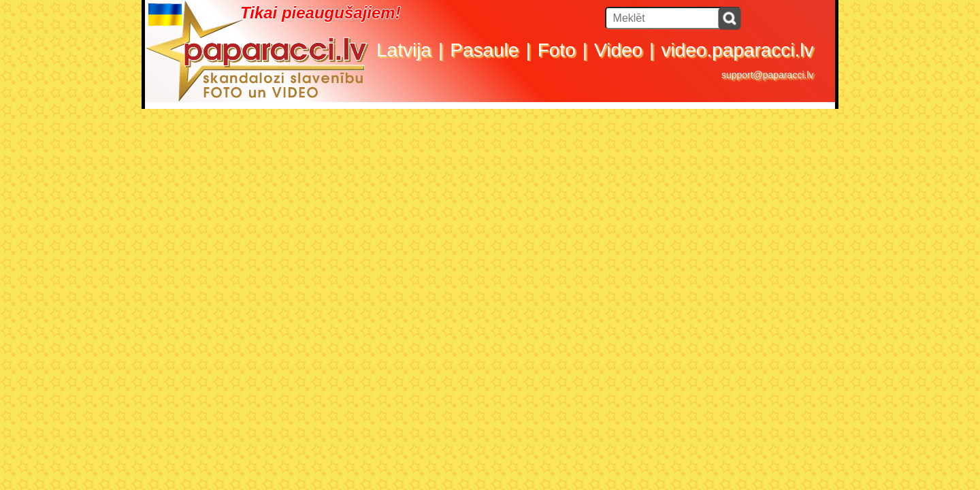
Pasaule (484, 50)
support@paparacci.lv (768, 75)
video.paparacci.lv (737, 50)
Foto (557, 50)
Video (618, 50)
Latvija (404, 50)
